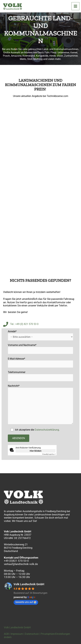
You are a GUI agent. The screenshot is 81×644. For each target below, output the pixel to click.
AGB (6, 634)
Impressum (17, 634)
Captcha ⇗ (49, 454)
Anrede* (40, 335)
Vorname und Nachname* (40, 349)
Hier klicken (36, 451)
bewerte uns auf (26, 602)
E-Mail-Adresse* (40, 363)
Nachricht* (40, 405)
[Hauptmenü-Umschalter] (75, 6)
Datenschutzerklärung (47, 430)
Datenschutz (32, 634)
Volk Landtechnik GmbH (29, 584)
